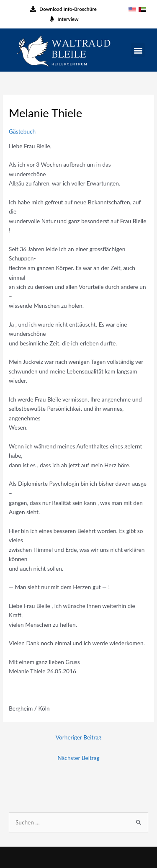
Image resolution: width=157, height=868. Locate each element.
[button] (138, 50)
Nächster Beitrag (78, 758)
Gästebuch (22, 131)
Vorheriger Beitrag (78, 737)
